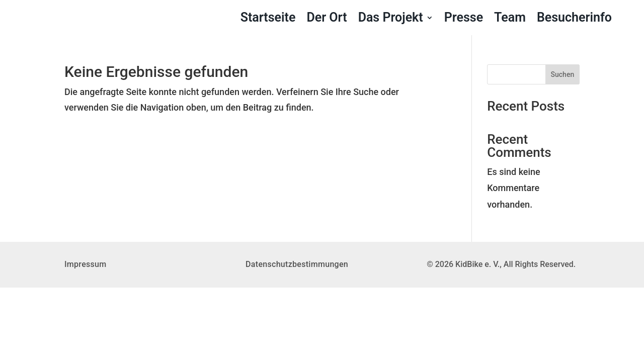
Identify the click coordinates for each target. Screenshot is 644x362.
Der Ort (327, 19)
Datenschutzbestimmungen (297, 264)
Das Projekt (391, 19)
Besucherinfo (574, 19)
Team (510, 19)
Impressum (86, 264)
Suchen (563, 74)
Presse (464, 19)
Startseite (268, 19)
